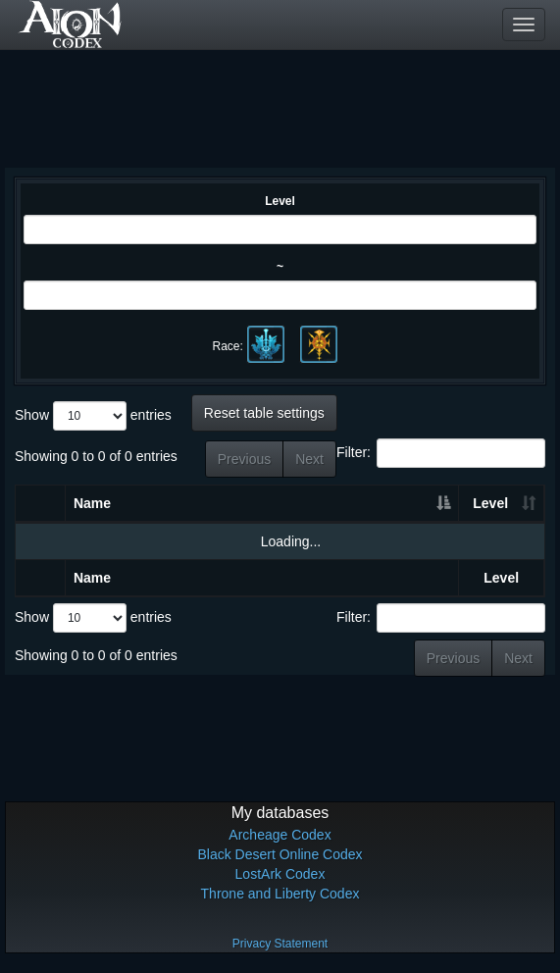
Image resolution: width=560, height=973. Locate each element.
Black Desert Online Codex (280, 854)
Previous (244, 459)
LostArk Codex (280, 874)
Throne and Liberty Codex (280, 894)
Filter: (441, 453)
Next (309, 459)
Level (280, 201)
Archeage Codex (280, 835)
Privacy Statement (280, 944)
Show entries (93, 416)
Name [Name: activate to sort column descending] (92, 503)
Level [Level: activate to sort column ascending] (490, 503)
